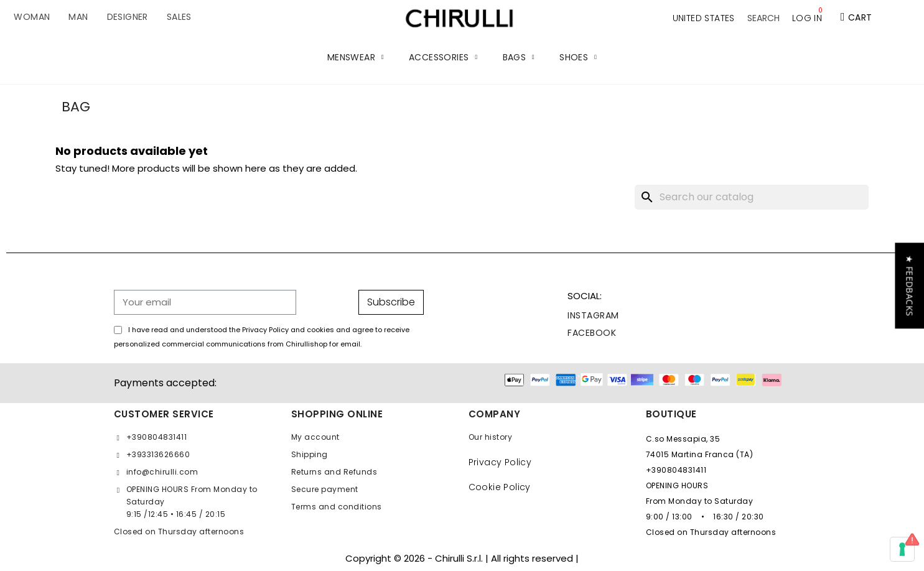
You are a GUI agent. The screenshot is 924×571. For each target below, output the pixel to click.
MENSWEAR (356, 57)
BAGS (519, 57)
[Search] (752, 197)
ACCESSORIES (443, 57)
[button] (763, 18)
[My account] (807, 18)
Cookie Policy (500, 487)
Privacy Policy (500, 462)
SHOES (578, 57)
